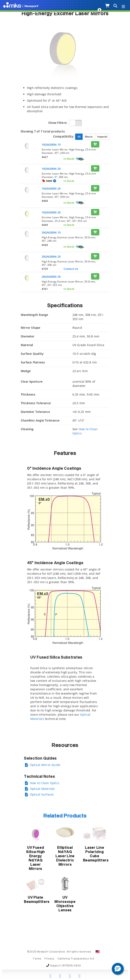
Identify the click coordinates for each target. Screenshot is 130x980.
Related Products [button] (65, 816)
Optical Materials (42, 789)
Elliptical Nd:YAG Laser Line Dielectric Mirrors (65, 856)
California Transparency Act (76, 959)
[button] (118, 969)
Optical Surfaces (42, 794)
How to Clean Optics (45, 783)
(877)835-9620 (71, 966)
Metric (89, 136)
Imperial (102, 136)
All (79, 136)
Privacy (49, 959)
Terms (37, 959)
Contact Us (71, 269)
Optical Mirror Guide (45, 765)
